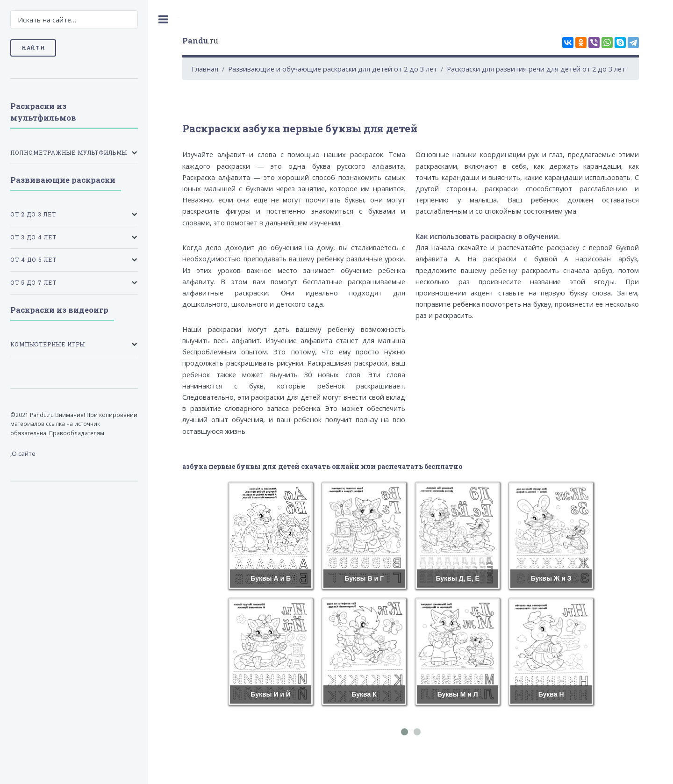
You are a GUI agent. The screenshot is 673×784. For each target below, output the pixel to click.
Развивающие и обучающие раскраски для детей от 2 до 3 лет (333, 69)
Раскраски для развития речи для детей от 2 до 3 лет (536, 69)
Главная (205, 69)
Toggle (164, 19)
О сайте (24, 453)
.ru (200, 40)
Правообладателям (77, 433)
